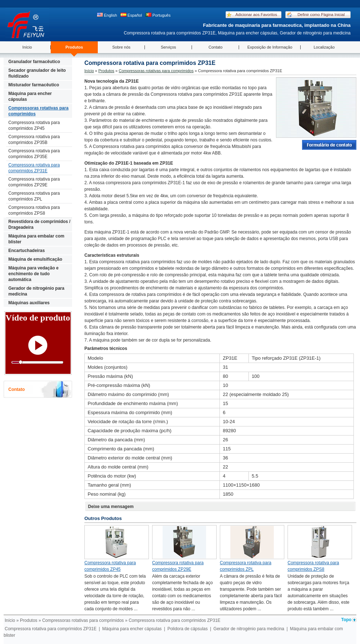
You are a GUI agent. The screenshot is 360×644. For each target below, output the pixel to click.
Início (27, 47)
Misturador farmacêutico (34, 85)
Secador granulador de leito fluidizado (37, 73)
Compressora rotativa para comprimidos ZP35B (34, 140)
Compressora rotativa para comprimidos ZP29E (34, 182)
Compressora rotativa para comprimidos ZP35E (34, 154)
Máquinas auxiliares (29, 303)
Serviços (168, 47)
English (107, 15)
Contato (216, 47)
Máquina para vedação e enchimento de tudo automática (34, 274)
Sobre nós (121, 47)
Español (131, 15)
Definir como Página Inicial (321, 15)
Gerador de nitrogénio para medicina (36, 291)
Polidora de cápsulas (187, 629)
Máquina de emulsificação (35, 259)
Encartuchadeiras (27, 251)
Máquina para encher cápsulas (30, 96)
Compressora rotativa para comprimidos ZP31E (34, 168)
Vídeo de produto (38, 318)
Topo (346, 620)
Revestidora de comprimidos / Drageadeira (39, 224)
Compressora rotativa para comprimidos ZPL (34, 196)
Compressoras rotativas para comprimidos (38, 111)
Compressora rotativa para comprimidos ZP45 (34, 125)
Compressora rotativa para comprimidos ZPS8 (34, 210)
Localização (324, 47)
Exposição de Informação (270, 47)
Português (158, 15)
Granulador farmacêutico (34, 62)
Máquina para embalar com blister (36, 239)
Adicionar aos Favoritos (256, 15)
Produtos (74, 47)
